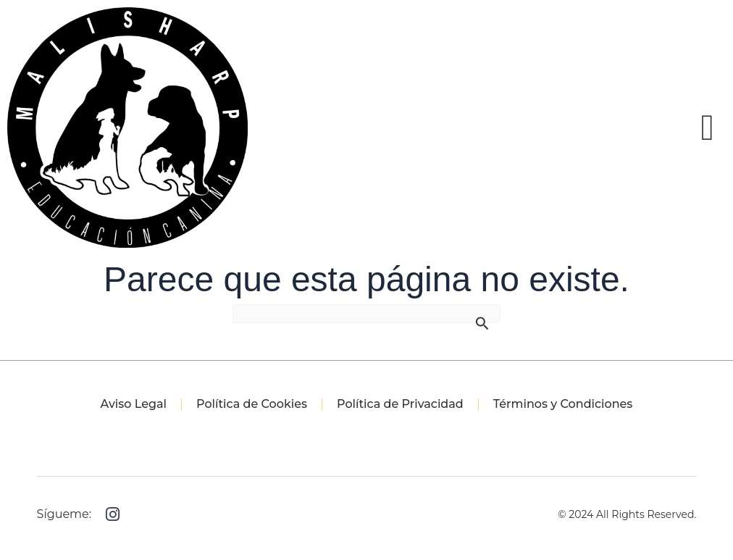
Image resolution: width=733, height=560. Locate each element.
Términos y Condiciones (563, 404)
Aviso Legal (134, 404)
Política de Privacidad (400, 404)
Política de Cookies (252, 404)
